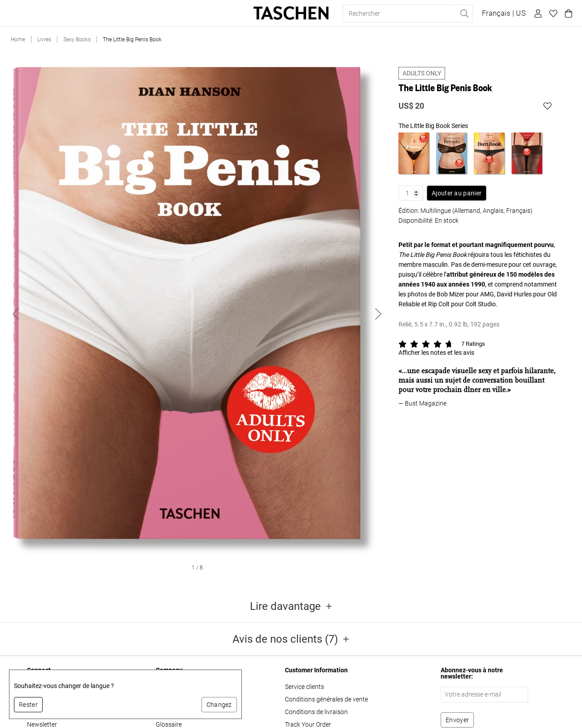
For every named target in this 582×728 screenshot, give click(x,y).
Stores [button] (162, 13)
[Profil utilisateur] (537, 13)
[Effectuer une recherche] (464, 13)
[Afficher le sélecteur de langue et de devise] (504, 13)
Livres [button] (22, 13)
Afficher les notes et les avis (436, 353)
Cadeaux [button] (125, 13)
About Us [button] (199, 13)
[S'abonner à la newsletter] (457, 720)
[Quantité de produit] (411, 193)
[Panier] (567, 13)
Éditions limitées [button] (71, 13)
